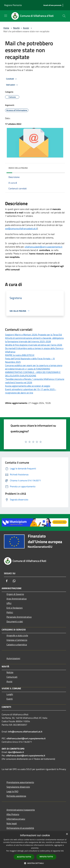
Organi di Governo (15, 594)
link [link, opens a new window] (62, 851)
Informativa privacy (16, 819)
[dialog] (35, 850)
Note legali (12, 823)
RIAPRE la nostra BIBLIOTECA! (20, 355)
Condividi (12, 79)
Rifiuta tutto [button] (46, 857)
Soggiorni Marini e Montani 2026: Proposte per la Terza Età (33, 335)
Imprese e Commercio (17, 640)
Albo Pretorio (13, 814)
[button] (35, 863)
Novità (16, 28)
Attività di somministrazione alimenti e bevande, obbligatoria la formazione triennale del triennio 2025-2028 (34, 340)
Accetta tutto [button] (24, 857)
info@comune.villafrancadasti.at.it (25, 732)
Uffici (9, 603)
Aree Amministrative (17, 599)
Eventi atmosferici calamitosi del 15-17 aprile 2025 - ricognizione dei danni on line (31, 391)
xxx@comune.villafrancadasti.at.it (21, 228)
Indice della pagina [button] (18, 168)
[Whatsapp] (14, 581)
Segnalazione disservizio (18, 787)
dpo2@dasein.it (16, 752)
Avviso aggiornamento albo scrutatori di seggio (28, 386)
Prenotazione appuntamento (20, 782)
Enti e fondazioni (15, 608)
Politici (10, 612)
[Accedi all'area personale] (52, 5)
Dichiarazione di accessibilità (20, 828)
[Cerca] (64, 16)
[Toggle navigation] (6, 16)
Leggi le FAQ (12, 791)
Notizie (10, 672)
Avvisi (26, 28)
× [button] (67, 834)
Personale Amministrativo (19, 617)
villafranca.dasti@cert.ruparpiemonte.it (43, 247)
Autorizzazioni (13, 658)
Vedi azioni (12, 85)
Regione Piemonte (13, 5)
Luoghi (10, 694)
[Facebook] (7, 581)
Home (6, 28)
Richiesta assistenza (16, 796)
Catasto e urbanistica (17, 645)
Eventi (10, 699)
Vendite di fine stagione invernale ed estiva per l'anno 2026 (34, 345)
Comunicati (12, 677)
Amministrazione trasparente (21, 810)
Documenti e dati (15, 621)
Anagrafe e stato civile (17, 635)
